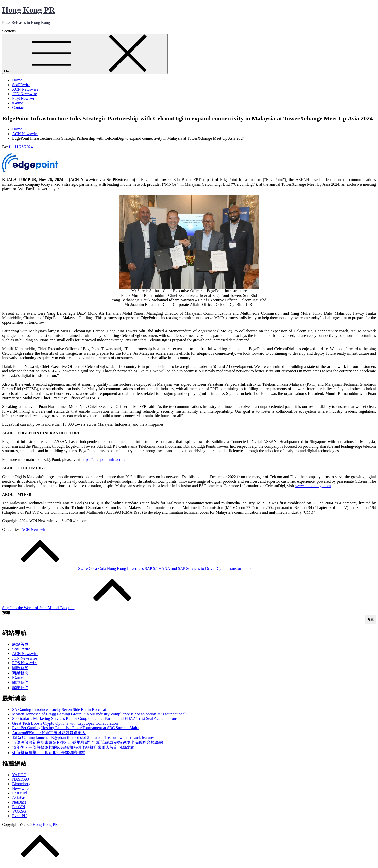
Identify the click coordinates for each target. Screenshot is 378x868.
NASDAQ (21, 779)
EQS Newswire (25, 98)
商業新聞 (20, 673)
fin (11, 147)
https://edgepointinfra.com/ (104, 459)
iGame (18, 103)
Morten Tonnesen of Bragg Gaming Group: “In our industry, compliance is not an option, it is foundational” (100, 714)
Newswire (20, 788)
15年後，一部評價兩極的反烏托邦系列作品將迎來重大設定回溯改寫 (73, 748)
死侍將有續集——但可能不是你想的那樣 (49, 753)
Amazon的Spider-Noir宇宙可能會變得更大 (49, 733)
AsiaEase (20, 798)
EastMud (20, 793)
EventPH (20, 816)
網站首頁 (20, 644)
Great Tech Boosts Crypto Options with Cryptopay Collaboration (65, 723)
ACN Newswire (25, 89)
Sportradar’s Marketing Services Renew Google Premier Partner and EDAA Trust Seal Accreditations (95, 719)
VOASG (19, 811)
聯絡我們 (20, 688)
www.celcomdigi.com (313, 486)
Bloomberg (21, 784)
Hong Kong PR (28, 10)
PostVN (19, 807)
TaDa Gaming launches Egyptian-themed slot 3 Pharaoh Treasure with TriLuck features (83, 737)
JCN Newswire (24, 94)
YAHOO (19, 775)
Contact (19, 108)
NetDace (19, 802)
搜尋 (6, 613)
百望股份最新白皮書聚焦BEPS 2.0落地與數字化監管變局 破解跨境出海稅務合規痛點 (88, 742)
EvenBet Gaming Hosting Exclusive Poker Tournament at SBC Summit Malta (76, 728)
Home (17, 80)
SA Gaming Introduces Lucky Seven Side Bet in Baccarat (59, 709)
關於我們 (20, 683)
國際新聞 (20, 668)
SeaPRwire (21, 85)
